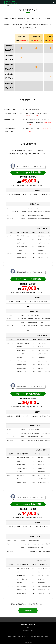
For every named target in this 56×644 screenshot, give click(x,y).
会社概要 (15, 636)
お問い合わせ (37, 636)
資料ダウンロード (44, 636)
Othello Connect (28, 625)
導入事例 (24, 636)
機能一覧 (10, 636)
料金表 (19, 636)
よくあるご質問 (30, 636)
